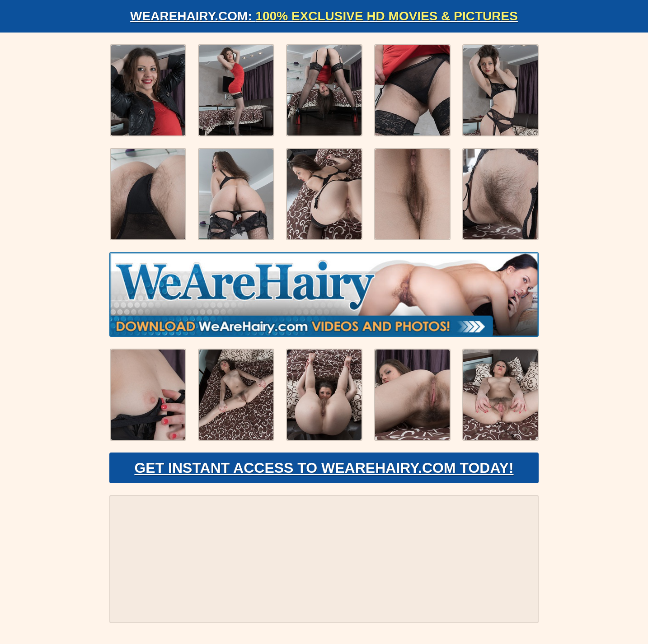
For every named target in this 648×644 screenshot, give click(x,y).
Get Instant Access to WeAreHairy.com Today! (324, 468)
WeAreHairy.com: (324, 16)
